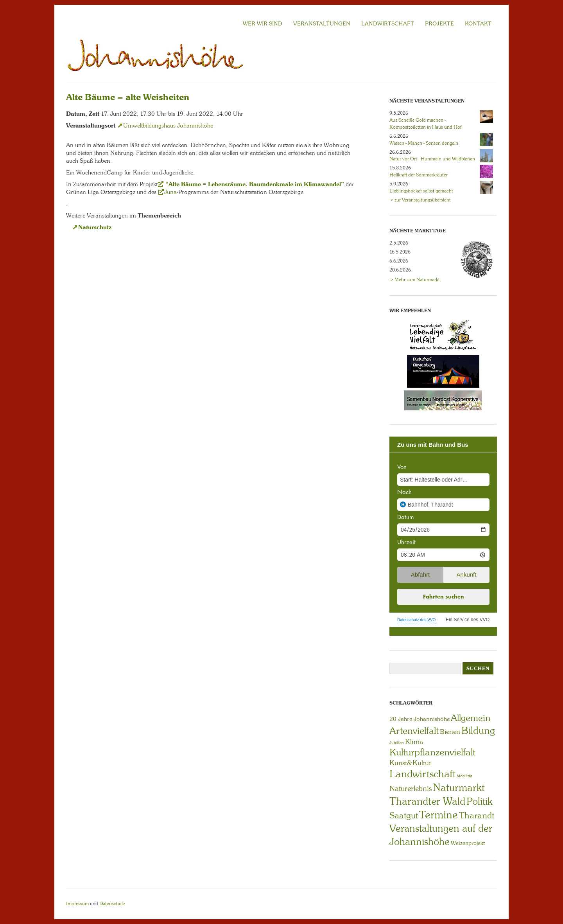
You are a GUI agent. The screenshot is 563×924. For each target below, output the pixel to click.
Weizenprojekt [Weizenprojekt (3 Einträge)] (468, 843)
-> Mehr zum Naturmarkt (415, 280)
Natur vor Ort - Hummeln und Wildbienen (432, 159)
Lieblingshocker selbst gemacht (421, 191)
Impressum (77, 904)
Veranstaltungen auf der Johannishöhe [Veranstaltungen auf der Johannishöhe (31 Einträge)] (441, 835)
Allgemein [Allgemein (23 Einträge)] (471, 718)
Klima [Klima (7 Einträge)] (414, 742)
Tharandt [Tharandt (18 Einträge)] (477, 815)
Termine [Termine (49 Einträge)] (438, 815)
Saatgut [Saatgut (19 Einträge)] (404, 815)
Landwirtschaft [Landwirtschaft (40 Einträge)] (422, 774)
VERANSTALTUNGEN (322, 23)
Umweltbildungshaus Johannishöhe (168, 126)
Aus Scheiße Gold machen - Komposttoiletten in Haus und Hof (425, 124)
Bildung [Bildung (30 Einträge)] (478, 731)
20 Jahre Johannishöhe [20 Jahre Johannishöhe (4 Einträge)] (420, 719)
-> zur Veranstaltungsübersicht (420, 200)
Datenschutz (112, 904)
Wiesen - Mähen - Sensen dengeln (424, 143)
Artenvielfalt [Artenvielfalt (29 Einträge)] (414, 731)
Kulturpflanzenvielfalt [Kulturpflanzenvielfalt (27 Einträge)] (432, 752)
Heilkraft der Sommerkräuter (419, 175)
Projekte (439, 23)
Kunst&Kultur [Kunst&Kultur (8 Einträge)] (411, 763)
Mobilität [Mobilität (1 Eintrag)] (464, 776)
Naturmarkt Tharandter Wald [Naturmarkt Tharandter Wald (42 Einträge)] (437, 794)
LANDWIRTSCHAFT (388, 23)
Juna (170, 192)
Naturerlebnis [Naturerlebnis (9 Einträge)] (411, 789)
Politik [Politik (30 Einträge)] (479, 801)
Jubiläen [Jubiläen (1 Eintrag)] (397, 743)
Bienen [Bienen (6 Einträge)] (450, 732)
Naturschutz (95, 227)
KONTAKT (478, 23)
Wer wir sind (263, 23)
